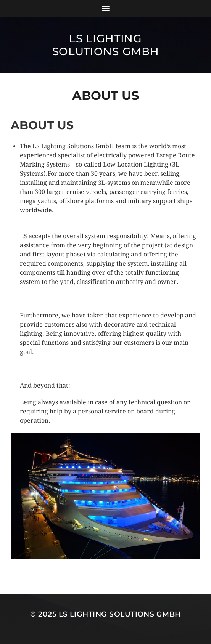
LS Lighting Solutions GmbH (106, 45)
